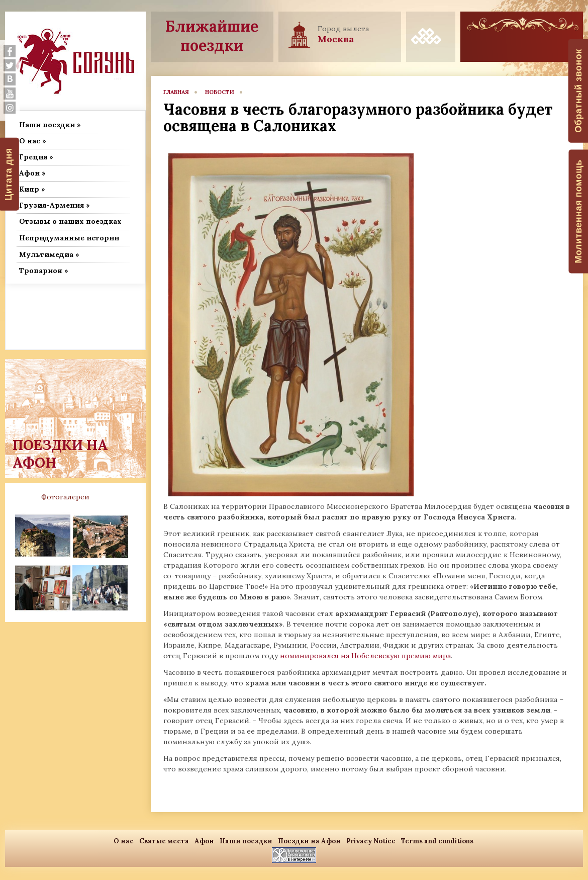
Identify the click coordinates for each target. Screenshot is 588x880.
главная (176, 92)
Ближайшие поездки (212, 36)
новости (220, 92)
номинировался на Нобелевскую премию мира (364, 656)
